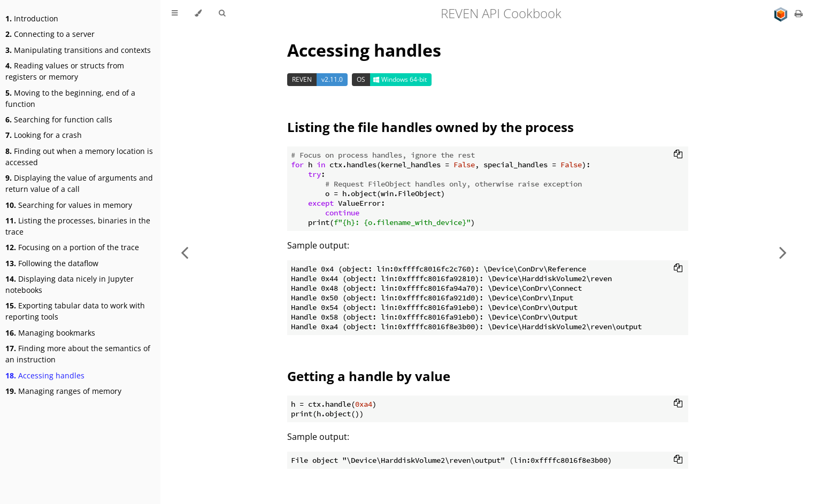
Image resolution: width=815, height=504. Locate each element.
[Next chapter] (783, 252)
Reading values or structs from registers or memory (65, 71)
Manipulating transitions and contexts (78, 50)
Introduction (32, 18)
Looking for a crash (44, 135)
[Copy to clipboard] (678, 155)
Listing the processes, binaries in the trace (78, 226)
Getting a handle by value (369, 376)
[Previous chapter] (184, 252)
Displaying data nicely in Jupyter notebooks (70, 284)
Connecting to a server (50, 34)
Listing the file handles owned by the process (430, 127)
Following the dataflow (52, 263)
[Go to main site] (782, 13)
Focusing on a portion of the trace (72, 247)
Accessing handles (45, 375)
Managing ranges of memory (63, 391)
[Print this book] (799, 13)
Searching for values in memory (69, 205)
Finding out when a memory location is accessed (79, 157)
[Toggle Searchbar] (222, 13)
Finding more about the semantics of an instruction (78, 354)
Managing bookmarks (50, 333)
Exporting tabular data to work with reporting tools (75, 311)
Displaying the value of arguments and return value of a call (79, 183)
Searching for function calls (59, 119)
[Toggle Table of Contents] (175, 13)
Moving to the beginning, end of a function (70, 98)
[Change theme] (198, 13)
